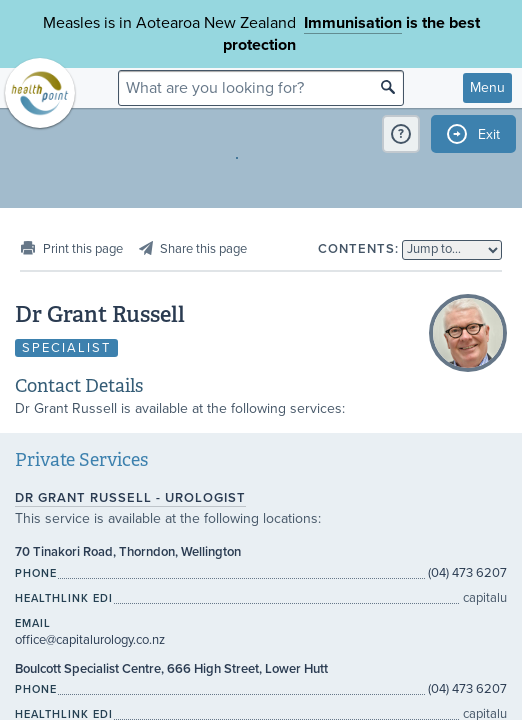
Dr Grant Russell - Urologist (130, 498)
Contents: (358, 249)
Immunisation (353, 23)
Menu (487, 87)
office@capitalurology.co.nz (90, 640)
